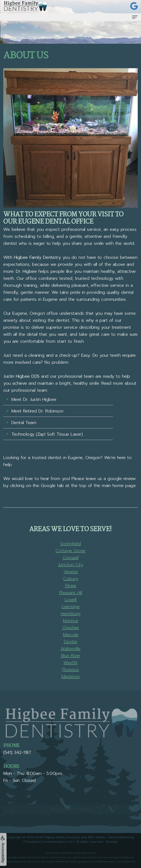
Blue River (71, 656)
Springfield (70, 544)
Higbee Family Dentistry (37, 257)
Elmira (71, 586)
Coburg (70, 579)
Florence (70, 670)
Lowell (71, 600)
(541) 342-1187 (17, 752)
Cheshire (71, 628)
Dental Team (24, 423)
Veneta (71, 572)
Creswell (71, 558)
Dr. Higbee (26, 271)
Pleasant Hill (71, 593)
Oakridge (71, 607)
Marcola (71, 635)
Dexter (71, 642)
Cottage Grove (70, 551)
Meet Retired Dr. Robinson (37, 411)
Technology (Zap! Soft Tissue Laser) (47, 434)
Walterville (70, 649)
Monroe (70, 621)
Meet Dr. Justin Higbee (34, 399)
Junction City (71, 565)
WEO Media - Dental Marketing (111, 837)
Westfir (70, 663)
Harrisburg (71, 614)
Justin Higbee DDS (21, 376)
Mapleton (71, 677)
